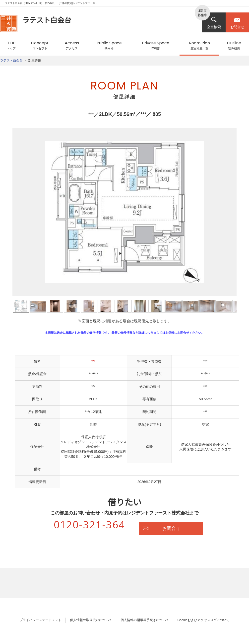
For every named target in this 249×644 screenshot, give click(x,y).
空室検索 (214, 23)
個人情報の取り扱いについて (91, 620)
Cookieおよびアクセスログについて (203, 620)
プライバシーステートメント (40, 620)
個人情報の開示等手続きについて (145, 620)
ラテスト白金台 (11, 60)
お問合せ (237, 23)
